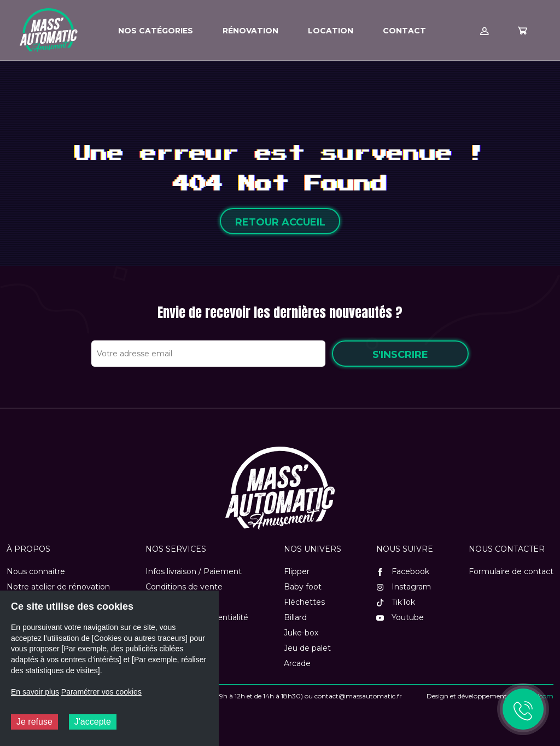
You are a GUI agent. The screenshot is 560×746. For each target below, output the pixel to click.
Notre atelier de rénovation (58, 587)
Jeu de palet (307, 648)
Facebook (403, 571)
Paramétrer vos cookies (101, 692)
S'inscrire (400, 355)
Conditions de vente (184, 587)
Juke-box (301, 633)
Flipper (297, 571)
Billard (295, 617)
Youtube (400, 617)
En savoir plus (35, 692)
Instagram (404, 587)
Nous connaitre (36, 571)
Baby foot (303, 587)
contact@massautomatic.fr (358, 696)
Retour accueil (280, 222)
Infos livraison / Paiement (194, 571)
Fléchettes (304, 602)
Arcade (297, 663)
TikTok (396, 602)
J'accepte (93, 722)
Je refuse (34, 722)
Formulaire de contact (511, 571)
